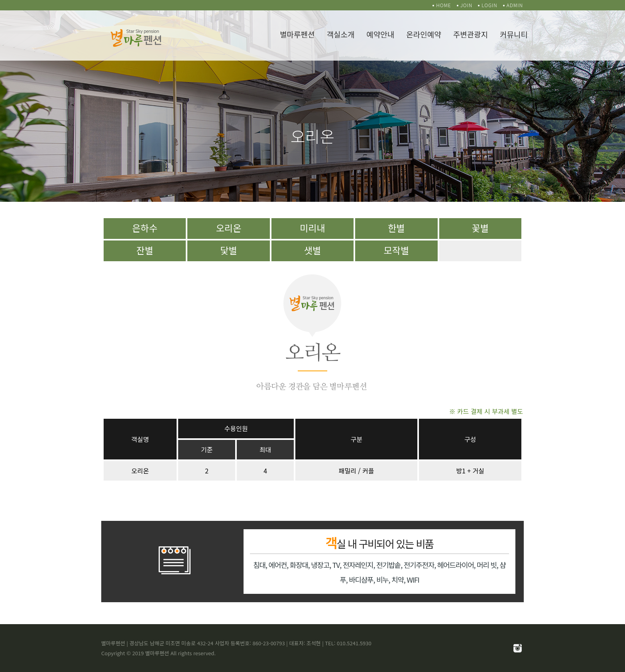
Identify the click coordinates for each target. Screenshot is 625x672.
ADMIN (515, 5)
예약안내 (380, 34)
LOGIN (489, 5)
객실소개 (340, 34)
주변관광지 (471, 34)
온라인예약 (424, 34)
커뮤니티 (514, 34)
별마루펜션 (297, 34)
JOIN (467, 5)
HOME (444, 5)
